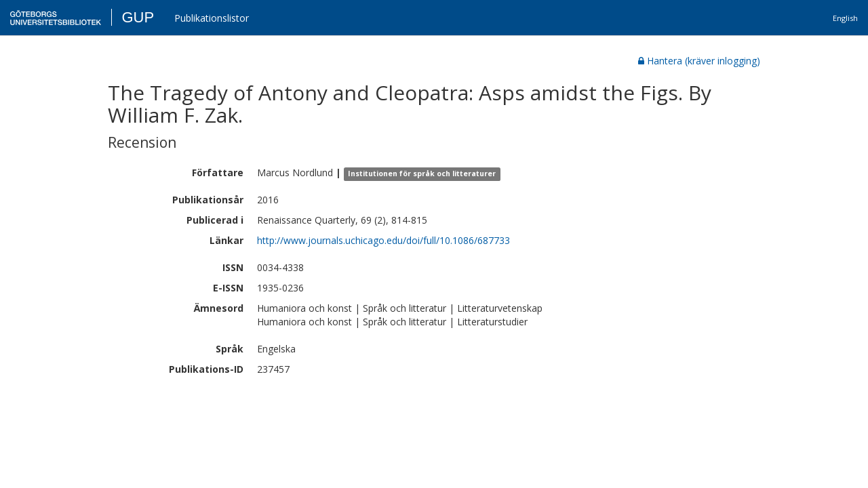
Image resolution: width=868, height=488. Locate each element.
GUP (138, 17)
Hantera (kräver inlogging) (699, 61)
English (845, 18)
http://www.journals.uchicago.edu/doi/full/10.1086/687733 (383, 240)
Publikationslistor (212, 18)
